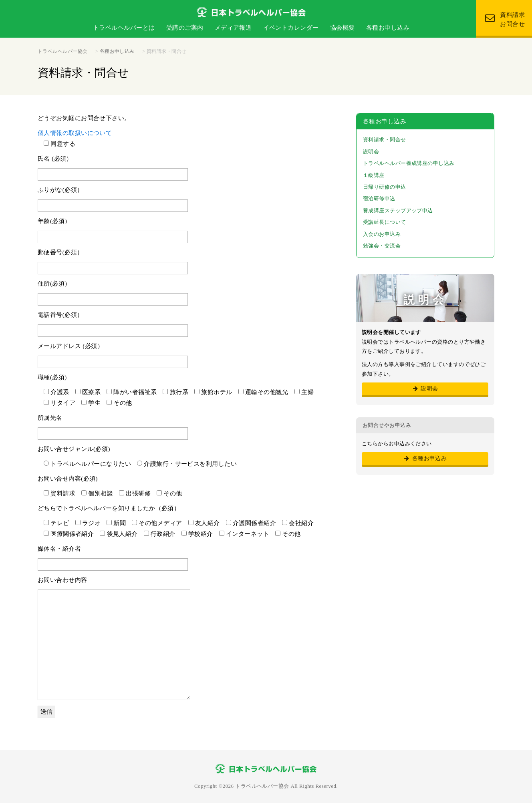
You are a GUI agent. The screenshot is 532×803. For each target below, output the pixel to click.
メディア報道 (233, 28)
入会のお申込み (382, 234)
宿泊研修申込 (379, 198)
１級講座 (374, 175)
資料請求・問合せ (385, 140)
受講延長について (385, 222)
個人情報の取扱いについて (75, 133)
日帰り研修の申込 (385, 187)
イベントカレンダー (291, 28)
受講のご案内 (185, 28)
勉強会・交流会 (382, 246)
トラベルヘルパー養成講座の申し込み (409, 163)
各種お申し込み (388, 28)
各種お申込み (425, 458)
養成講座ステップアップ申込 (398, 210)
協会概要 (343, 28)
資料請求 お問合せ (505, 19)
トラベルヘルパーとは (124, 28)
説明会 (371, 152)
